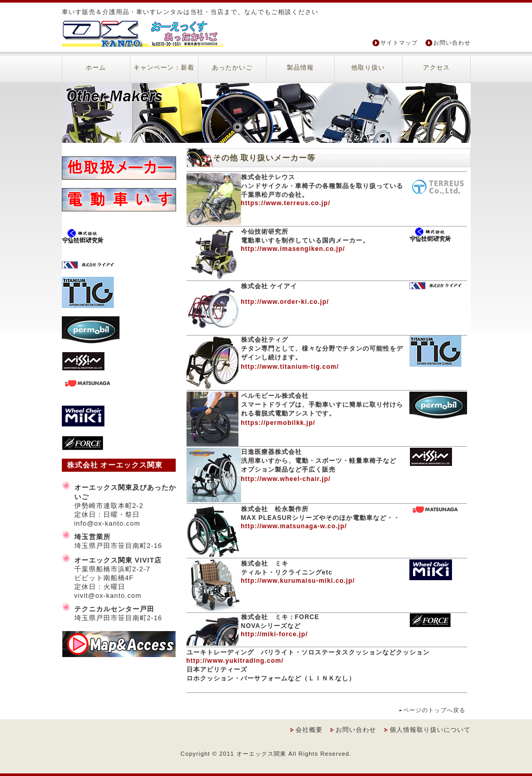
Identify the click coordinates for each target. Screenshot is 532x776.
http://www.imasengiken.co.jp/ (293, 249)
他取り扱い (368, 68)
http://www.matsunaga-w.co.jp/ (294, 526)
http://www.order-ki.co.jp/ (285, 302)
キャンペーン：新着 (164, 68)
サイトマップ (399, 43)
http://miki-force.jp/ (275, 634)
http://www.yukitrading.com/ (235, 661)
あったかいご (232, 68)
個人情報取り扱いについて (430, 730)
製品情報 (300, 68)
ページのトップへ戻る (434, 710)
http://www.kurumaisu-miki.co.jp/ (298, 581)
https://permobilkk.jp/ (278, 423)
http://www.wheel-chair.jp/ (286, 479)
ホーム (96, 68)
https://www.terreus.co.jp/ (286, 203)
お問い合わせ (452, 43)
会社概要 (309, 730)
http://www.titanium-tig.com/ (290, 367)
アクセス (436, 68)
